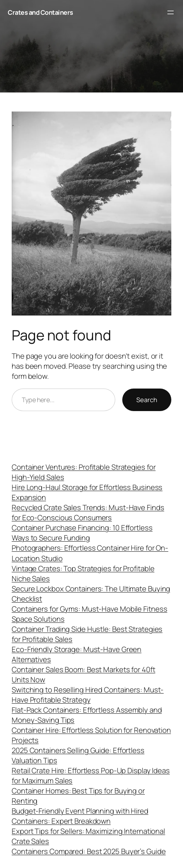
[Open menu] (171, 12)
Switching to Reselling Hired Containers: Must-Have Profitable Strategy (88, 695)
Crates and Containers (40, 12)
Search (147, 400)
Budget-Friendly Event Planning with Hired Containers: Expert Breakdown (80, 816)
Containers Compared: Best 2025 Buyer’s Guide (89, 851)
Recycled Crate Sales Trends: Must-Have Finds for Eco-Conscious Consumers (88, 512)
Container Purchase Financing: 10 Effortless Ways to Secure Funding (82, 533)
